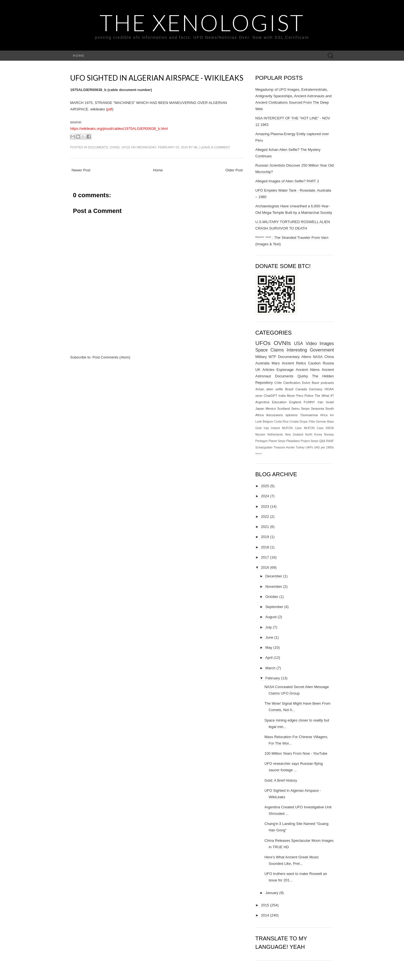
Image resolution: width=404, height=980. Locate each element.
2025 (265, 486)
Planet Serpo (277, 441)
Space (261, 350)
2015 (265, 905)
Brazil (289, 389)
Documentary (289, 357)
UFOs (126, 147)
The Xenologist (202, 22)
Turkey (300, 447)
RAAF (330, 441)
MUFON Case (292, 428)
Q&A (322, 441)
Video (311, 343)
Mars (276, 363)
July (269, 627)
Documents (98, 147)
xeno (259, 395)
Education (279, 402)
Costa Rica (281, 422)
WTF (272, 357)
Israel (330, 402)
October (272, 597)
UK (258, 370)
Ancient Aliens (308, 370)
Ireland (276, 428)
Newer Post (81, 170)
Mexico (271, 408)
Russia (328, 363)
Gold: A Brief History (281, 780)
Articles (268, 370)
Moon (291, 395)
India (282, 395)
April (269, 658)
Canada (301, 389)
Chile (278, 383)
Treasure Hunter (284, 447)
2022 (265, 517)
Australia (262, 363)
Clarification (292, 383)
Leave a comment (215, 147)
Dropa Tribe (307, 422)
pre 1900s (327, 447)
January (272, 893)
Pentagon (262, 441)
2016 (265, 567)
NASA (318, 357)
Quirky (303, 376)
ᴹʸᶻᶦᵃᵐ (259, 454)
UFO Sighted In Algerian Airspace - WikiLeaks (157, 78)
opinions (291, 415)
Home (79, 55)
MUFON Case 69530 (319, 428)
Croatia (294, 422)
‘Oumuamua (309, 415)
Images (327, 343)
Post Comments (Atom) (112, 357)
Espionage (285, 370)
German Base (325, 422)
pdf (110, 109)
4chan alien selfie (269, 389)
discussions (274, 415)
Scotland (284, 408)
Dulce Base (311, 383)
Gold (258, 428)
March (270, 668)
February (273, 678)
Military (261, 357)
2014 (265, 915)
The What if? (324, 395)
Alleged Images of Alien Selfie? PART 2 (287, 181)
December (274, 576)
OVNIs (115, 147)
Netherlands (275, 435)
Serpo (305, 408)
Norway (329, 435)
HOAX (329, 389)
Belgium (268, 422)
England (295, 402)
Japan (260, 408)
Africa (324, 415)
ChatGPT (271, 395)
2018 (265, 547)
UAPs (309, 447)
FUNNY (309, 402)
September (274, 607)
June (269, 637)
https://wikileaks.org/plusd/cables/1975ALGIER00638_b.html (119, 129)
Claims (277, 350)
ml (196, 147)
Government (322, 350)
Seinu (295, 408)
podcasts (327, 383)
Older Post (234, 170)
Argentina (262, 402)
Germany (316, 389)
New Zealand (294, 435)
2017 (265, 557)
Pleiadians (293, 441)
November (274, 587)
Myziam (260, 435)
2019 (265, 537)
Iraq (266, 428)
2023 (265, 506)
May (269, 647)
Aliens (306, 357)
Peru (300, 395)
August (271, 617)
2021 (265, 527)
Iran (320, 402)
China (329, 357)
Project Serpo (309, 441)
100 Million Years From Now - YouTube (296, 753)
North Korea (314, 435)
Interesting (297, 350)
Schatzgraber (264, 447)
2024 (265, 496)
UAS (317, 447)
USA (299, 343)
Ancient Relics (294, 363)
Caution (314, 363)
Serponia (317, 408)
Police (309, 395)
